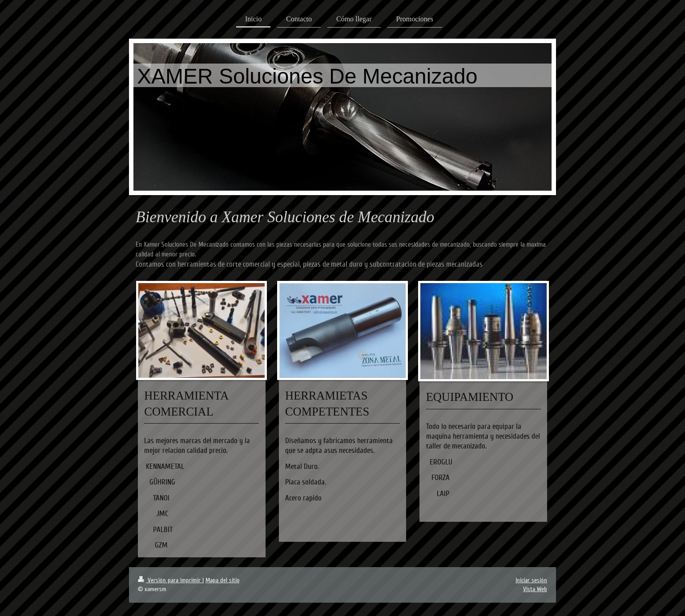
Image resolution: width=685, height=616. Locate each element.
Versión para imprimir (170, 580)
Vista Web (535, 589)
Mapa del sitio (222, 580)
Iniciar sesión (531, 580)
